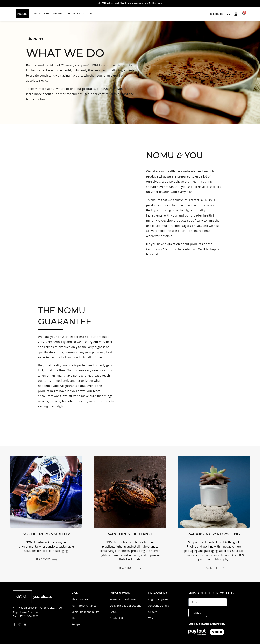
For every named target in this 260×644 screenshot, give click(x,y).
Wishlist (153, 618)
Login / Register (159, 599)
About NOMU (80, 599)
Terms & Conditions (123, 599)
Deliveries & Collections (126, 606)
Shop (75, 618)
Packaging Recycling (214, 534)
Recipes (77, 624)
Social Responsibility (85, 612)
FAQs (113, 612)
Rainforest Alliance (130, 534)
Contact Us (117, 618)
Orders (153, 612)
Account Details (158, 606)
